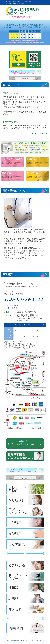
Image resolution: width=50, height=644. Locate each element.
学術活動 (25, 629)
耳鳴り (25, 599)
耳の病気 (25, 523)
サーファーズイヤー (25, 577)
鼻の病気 (25, 534)
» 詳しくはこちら (39, 398)
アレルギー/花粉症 (25, 490)
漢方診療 (25, 610)
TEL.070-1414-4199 (13, 305)
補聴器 (25, 588)
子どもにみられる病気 (25, 512)
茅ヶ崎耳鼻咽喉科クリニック (22, 640)
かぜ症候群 (25, 501)
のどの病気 (25, 545)
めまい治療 (25, 566)
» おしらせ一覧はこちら (39, 134)
